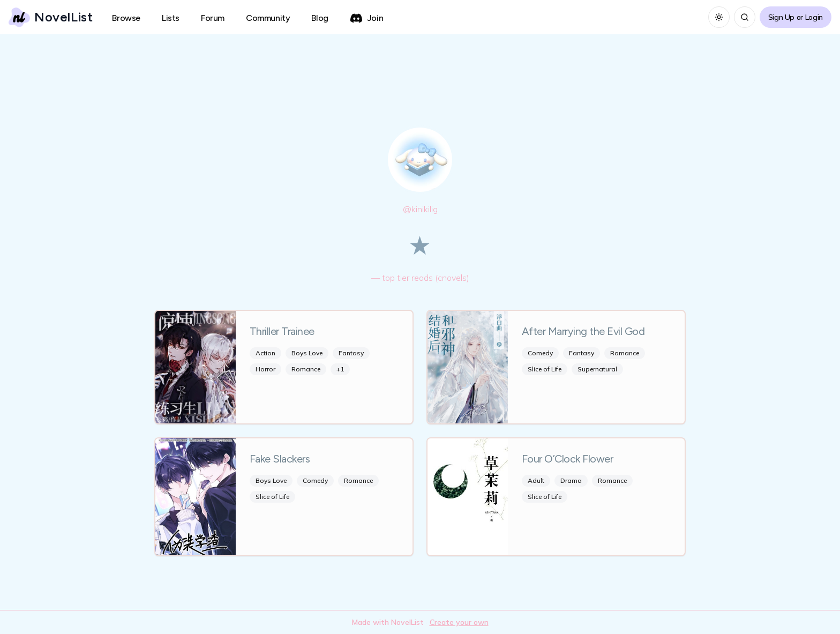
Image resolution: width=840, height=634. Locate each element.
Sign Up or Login (796, 17)
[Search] (745, 17)
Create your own (459, 622)
